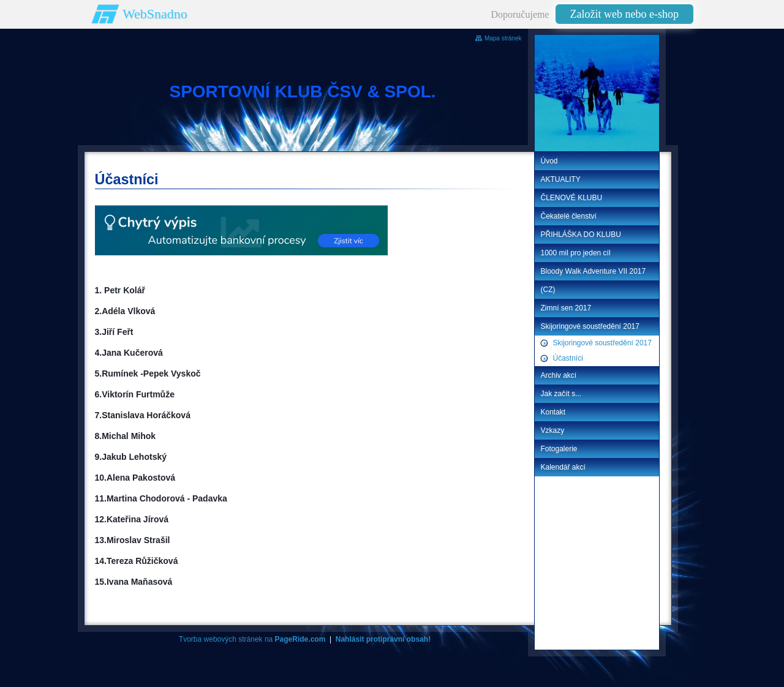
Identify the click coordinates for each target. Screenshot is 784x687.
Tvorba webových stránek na (252, 639)
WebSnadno (155, 14)
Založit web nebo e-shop (624, 14)
